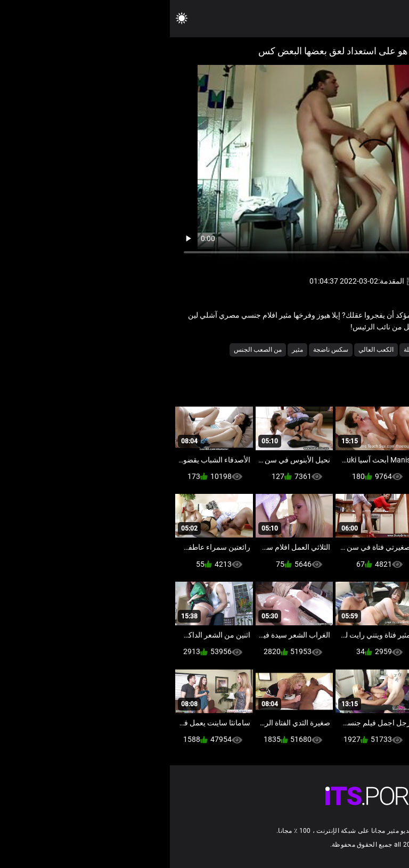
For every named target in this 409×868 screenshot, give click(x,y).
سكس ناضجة (161, 350)
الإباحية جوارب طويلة (261, 350)
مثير (128, 350)
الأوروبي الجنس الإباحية (329, 350)
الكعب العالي (206, 350)
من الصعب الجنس (88, 350)
